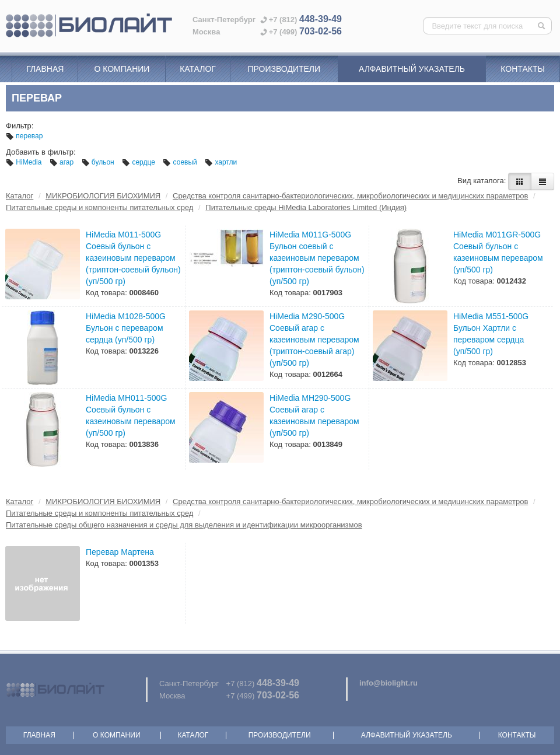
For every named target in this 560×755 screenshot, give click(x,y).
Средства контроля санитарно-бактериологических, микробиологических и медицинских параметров (350, 196)
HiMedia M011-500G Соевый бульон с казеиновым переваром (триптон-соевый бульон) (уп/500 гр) (133, 258)
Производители (284, 69)
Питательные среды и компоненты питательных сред (99, 207)
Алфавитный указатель (412, 69)
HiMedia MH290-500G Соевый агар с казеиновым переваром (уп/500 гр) (314, 415)
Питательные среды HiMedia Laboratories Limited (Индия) (306, 207)
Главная (45, 69)
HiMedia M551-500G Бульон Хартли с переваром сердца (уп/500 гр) (491, 334)
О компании (122, 69)
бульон (99, 162)
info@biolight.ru (388, 683)
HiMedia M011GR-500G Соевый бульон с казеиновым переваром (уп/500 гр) (498, 252)
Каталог (198, 69)
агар (63, 162)
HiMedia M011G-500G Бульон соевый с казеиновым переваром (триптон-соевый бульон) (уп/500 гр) (317, 258)
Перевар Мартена (120, 552)
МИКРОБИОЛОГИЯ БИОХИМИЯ (103, 196)
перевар (24, 136)
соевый (181, 162)
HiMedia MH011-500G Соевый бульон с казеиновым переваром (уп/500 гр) (131, 415)
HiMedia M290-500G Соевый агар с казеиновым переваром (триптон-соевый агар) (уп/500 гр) (314, 340)
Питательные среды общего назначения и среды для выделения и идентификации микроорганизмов (184, 525)
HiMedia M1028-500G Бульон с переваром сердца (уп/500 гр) (126, 328)
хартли (221, 162)
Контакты (523, 69)
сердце (139, 162)
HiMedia (25, 162)
